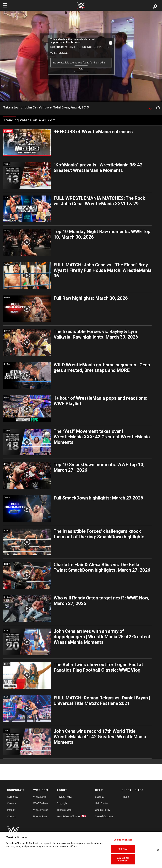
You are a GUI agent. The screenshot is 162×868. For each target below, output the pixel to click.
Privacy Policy (65, 797)
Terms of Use (64, 810)
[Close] (158, 850)
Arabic (125, 797)
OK (81, 69)
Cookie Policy (103, 810)
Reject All (123, 849)
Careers (12, 803)
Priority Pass (40, 816)
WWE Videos (41, 803)
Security (100, 797)
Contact (11, 816)
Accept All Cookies (123, 859)
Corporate (13, 797)
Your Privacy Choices (69, 816)
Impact (11, 810)
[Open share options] (158, 108)
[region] (81, 850)
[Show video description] (150, 108)
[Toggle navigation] (5, 5)
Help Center (102, 803)
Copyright (62, 803)
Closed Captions (104, 816)
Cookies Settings (123, 840)
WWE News (40, 797)
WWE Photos (41, 810)
